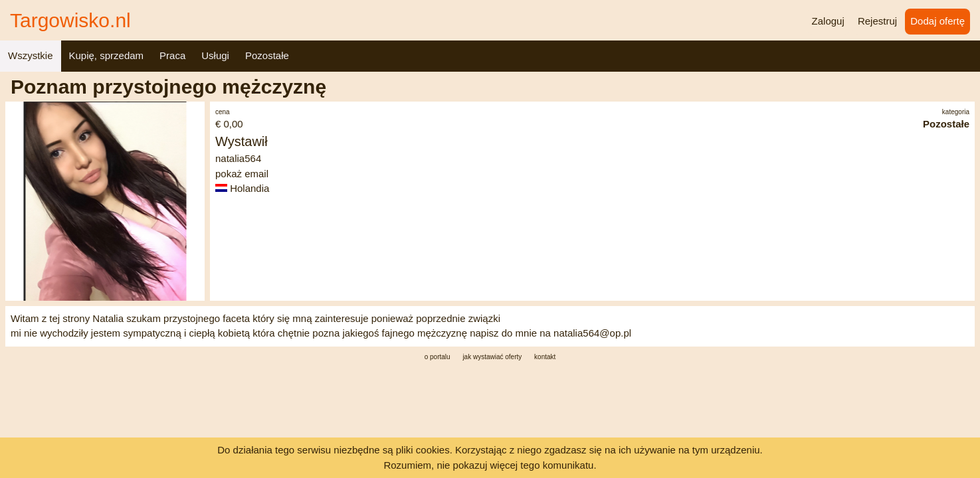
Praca (172, 55)
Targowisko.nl (70, 20)
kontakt (545, 357)
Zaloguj (828, 21)
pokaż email (242, 174)
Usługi (215, 55)
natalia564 (238, 158)
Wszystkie (31, 55)
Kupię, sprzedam (107, 55)
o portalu (438, 357)
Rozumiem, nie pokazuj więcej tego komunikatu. (490, 465)
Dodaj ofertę (937, 21)
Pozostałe (267, 55)
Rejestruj (877, 21)
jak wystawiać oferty (492, 357)
